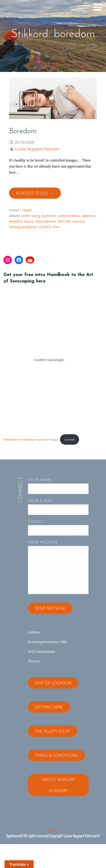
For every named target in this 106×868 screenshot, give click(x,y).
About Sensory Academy (58, 785)
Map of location (53, 683)
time (56, 227)
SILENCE (44, 227)
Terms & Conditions (56, 755)
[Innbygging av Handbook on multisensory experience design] (49, 360)
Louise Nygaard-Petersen (37, 149)
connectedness (69, 216)
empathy (16, 221)
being (36, 216)
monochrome (45, 221)
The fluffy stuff (53, 731)
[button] (99, 7)
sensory (78, 221)
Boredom (23, 131)
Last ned (70, 440)
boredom (49, 216)
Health (27, 210)
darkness (89, 216)
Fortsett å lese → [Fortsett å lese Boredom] (35, 193)
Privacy (53, 830)
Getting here (49, 707)
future (29, 221)
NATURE (64, 221)
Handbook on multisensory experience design (31, 440)
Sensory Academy (23, 227)
